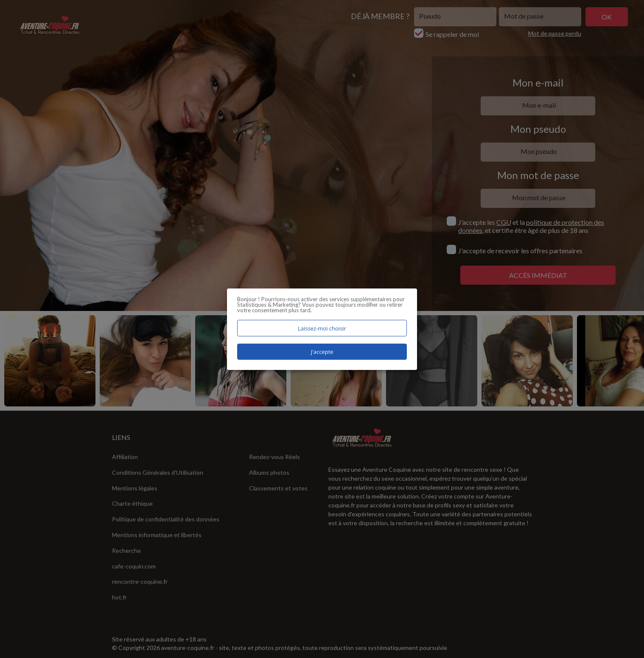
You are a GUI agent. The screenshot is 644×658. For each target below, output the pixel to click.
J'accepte (322, 352)
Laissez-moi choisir (322, 328)
